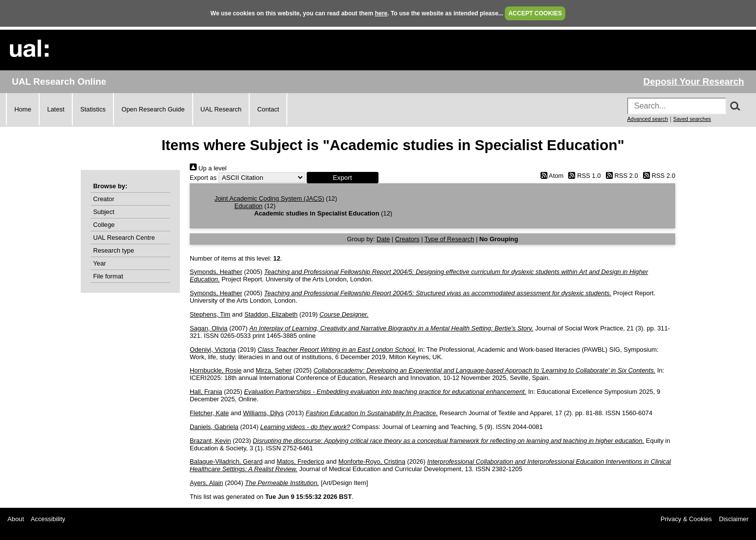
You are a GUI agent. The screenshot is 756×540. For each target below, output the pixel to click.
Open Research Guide (153, 109)
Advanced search (648, 119)
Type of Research (449, 239)
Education (248, 206)
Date (383, 239)
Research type (114, 250)
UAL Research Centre (124, 238)
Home (23, 109)
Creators (407, 239)
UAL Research (221, 109)
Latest (56, 109)
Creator (104, 199)
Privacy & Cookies (686, 519)
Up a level (208, 168)
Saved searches (692, 119)
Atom (550, 176)
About (16, 519)
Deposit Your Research (694, 81)
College (104, 225)
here (381, 13)
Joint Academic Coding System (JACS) (269, 198)
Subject (104, 212)
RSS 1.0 (583, 176)
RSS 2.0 (620, 176)
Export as (203, 178)
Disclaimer (734, 519)
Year (100, 263)
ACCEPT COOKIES (535, 13)
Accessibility (48, 519)
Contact (268, 109)
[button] (343, 178)
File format (108, 276)
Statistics (93, 109)
